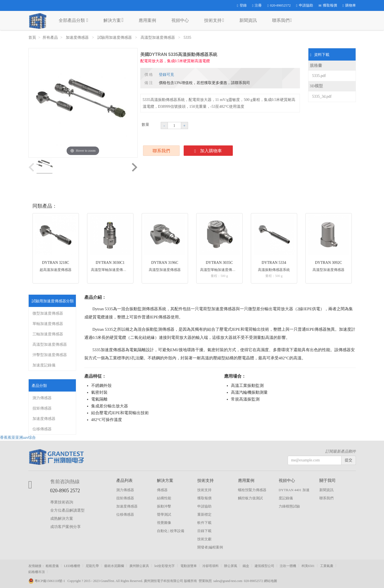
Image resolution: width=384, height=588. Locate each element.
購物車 (349, 5)
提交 (349, 460)
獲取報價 (328, 5)
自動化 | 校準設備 (171, 531)
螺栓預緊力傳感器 (252, 490)
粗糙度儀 (52, 566)
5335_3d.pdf (322, 96)
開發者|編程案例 (210, 547)
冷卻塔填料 (210, 566)
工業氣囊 (327, 566)
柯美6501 (308, 566)
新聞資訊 (248, 20)
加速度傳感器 (78, 38)
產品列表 (124, 480)
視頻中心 (180, 20)
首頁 (32, 38)
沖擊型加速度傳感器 (50, 355)
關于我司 (328, 480)
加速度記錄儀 (44, 365)
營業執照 (205, 581)
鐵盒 (246, 566)
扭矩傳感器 (42, 408)
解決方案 (113, 20)
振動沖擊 (164, 506)
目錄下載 (204, 531)
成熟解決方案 (62, 519)
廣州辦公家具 (139, 566)
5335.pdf (319, 76)
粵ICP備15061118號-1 (48, 581)
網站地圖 (270, 581)
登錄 (242, 5)
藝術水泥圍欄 (114, 566)
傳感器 (162, 490)
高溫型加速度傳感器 (158, 38)
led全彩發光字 (165, 566)
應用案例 (147, 20)
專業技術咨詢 (62, 502)
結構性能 (164, 498)
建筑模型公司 (264, 566)
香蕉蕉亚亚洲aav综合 (18, 438)
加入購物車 (208, 151)
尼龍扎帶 (92, 566)
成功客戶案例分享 (66, 527)
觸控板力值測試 (250, 498)
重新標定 (204, 514)
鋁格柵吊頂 (37, 572)
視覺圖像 (164, 523)
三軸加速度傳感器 (48, 334)
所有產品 (50, 38)
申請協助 (305, 5)
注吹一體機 (288, 566)
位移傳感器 (42, 429)
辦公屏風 (231, 566)
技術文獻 (204, 539)
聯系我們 (282, 20)
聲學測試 (164, 514)
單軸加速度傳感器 (48, 324)
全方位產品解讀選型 (67, 510)
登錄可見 (166, 75)
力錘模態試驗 (289, 506)
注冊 (257, 5)
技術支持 (214, 20)
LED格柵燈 (72, 566)
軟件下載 (204, 523)
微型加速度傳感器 (48, 313)
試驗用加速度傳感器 (115, 38)
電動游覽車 (189, 566)
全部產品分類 (74, 20)
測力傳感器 (42, 398)
